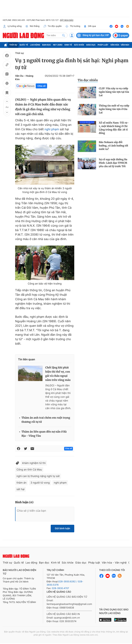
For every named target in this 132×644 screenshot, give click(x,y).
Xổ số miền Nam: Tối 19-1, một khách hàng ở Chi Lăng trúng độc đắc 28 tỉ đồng (114, 128)
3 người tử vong (40, 483)
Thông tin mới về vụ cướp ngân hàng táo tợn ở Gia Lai (114, 109)
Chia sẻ (41, 86)
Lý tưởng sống (12, 26)
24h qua (90, 26)
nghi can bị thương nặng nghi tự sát (38, 476)
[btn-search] (64, 35)
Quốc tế (24, 45)
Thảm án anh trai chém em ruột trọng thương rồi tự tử (46, 420)
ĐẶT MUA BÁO (67, 20)
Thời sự (13, 45)
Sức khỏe (79, 45)
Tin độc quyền (52, 26)
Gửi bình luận (62, 528)
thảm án (21, 483)
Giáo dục (91, 45)
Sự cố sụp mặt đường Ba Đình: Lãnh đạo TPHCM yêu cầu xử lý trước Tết (113, 163)
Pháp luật (103, 45)
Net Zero (58, 45)
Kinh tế (68, 45)
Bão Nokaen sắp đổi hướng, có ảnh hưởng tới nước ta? (113, 146)
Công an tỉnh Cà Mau (29, 470)
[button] (7, 102)
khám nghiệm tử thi (34, 463)
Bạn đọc (47, 45)
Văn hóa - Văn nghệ (120, 45)
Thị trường (73, 26)
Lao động (35, 45)
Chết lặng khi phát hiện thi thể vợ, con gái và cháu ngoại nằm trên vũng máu (58, 374)
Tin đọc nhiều (88, 80)
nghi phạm (52, 129)
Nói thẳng (32, 26)
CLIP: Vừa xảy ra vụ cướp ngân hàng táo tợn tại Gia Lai (114, 92)
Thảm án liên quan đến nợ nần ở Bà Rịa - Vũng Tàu (44, 434)
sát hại (21, 489)
